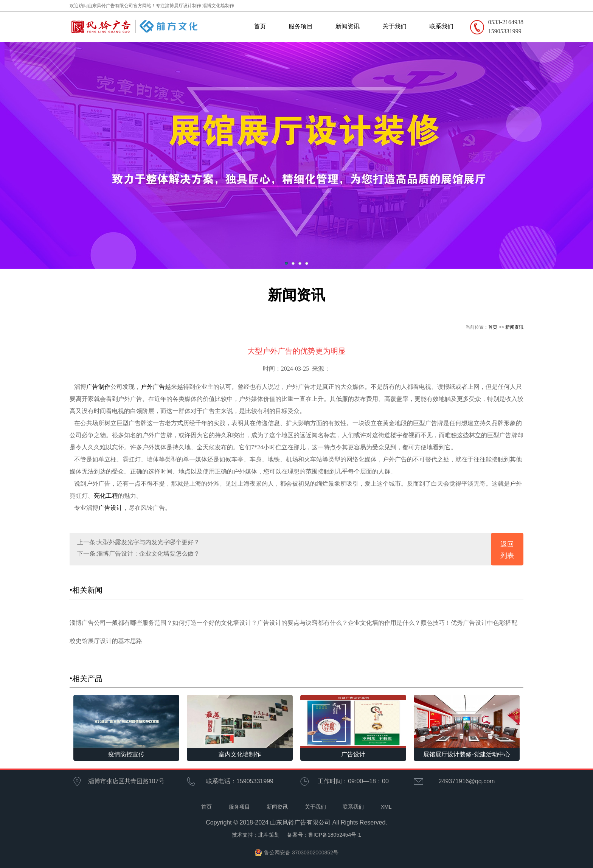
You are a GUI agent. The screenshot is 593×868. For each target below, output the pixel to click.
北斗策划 (269, 835)
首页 (260, 26)
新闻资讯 (348, 26)
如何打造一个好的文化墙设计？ (215, 623)
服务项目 (301, 26)
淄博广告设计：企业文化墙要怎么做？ (148, 554)
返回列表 (507, 550)
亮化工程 (106, 496)
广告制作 (98, 387)
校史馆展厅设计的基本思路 (106, 641)
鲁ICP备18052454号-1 (335, 835)
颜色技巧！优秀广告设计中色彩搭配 (469, 623)
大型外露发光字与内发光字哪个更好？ (148, 542)
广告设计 (110, 508)
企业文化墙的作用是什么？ (384, 623)
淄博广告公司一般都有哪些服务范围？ (121, 623)
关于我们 (394, 26)
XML (386, 807)
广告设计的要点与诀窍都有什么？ (303, 623)
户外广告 (153, 387)
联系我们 (441, 26)
